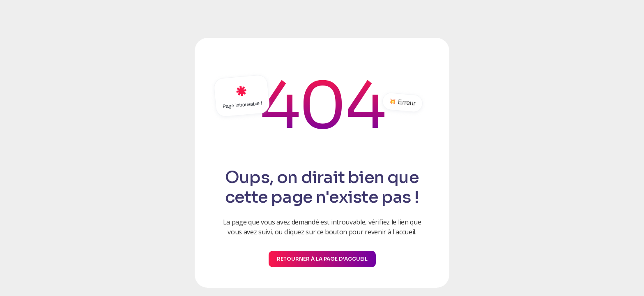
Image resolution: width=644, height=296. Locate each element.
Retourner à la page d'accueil (322, 259)
